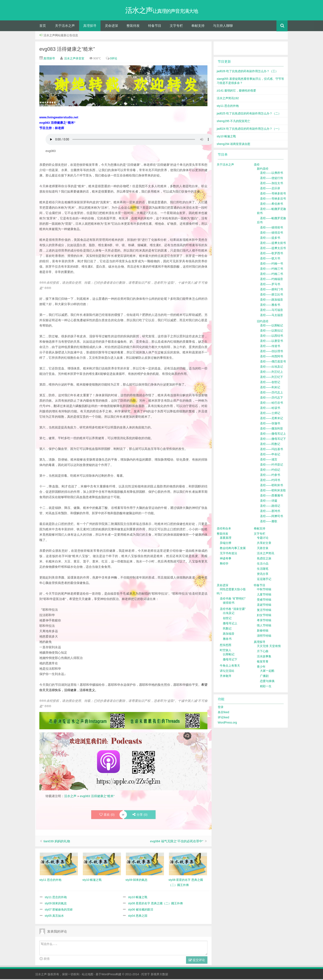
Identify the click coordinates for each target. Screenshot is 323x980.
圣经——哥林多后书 (273, 199)
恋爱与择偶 (267, 682)
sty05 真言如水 (54, 916)
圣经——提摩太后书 (273, 249)
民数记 (227, 629)
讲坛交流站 (227, 672)
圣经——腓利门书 (272, 290)
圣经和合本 (224, 529)
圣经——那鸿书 (270, 512)
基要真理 (226, 539)
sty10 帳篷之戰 (138, 898)
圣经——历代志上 (272, 393)
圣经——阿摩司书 (272, 517)
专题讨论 (263, 539)
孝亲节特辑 (264, 621)
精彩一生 (266, 687)
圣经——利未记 (270, 388)
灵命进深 (111, 26)
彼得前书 (229, 604)
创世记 (227, 619)
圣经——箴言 (269, 460)
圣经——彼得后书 (272, 233)
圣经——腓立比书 (272, 295)
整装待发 (133, 26)
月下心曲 (263, 652)
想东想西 (226, 646)
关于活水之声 (65, 26)
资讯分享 (263, 575)
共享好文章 (264, 544)
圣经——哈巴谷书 (272, 404)
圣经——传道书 (270, 347)
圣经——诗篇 (269, 501)
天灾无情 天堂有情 (269, 647)
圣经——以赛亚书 (272, 342)
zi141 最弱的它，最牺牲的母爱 (236, 91)
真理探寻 (90, 26)
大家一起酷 (267, 672)
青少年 (261, 667)
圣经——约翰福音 (272, 280)
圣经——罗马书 (270, 285)
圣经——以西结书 (272, 336)
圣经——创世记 (270, 383)
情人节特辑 (264, 626)
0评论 (114, 59)
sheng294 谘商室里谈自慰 (233, 145)
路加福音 (229, 634)
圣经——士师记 (270, 414)
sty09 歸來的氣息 (56, 904)
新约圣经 (263, 169)
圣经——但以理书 (272, 352)
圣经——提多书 (270, 239)
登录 (221, 708)
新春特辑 (263, 631)
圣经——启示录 (270, 189)
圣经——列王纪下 (272, 378)
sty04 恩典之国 (138, 916)
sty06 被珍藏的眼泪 (141, 910)
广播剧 (264, 677)
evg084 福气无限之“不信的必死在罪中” (177, 842)
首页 (43, 26)
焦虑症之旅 (264, 559)
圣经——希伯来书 (272, 205)
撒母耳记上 (230, 624)
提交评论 (197, 961)
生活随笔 (263, 569)
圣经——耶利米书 (272, 486)
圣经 (257, 165)
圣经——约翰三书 (272, 269)
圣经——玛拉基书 (272, 450)
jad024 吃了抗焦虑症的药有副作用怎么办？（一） (249, 129)
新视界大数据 (159, 975)
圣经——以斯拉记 (272, 331)
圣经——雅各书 (270, 306)
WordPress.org (227, 723)
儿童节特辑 (264, 595)
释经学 (224, 564)
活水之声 (70, 797)
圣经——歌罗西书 (272, 254)
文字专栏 (176, 26)
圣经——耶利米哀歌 (273, 491)
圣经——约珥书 (270, 481)
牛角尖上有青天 (230, 666)
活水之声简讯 (266, 554)
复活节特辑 (264, 611)
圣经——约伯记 (270, 471)
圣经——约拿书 (270, 476)
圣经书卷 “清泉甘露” (233, 610)
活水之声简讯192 (228, 99)
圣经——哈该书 (270, 409)
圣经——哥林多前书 (273, 194)
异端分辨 (226, 544)
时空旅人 (226, 651)
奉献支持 (198, 26)
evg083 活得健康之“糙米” (67, 50)
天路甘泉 (263, 549)
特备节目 (155, 26)
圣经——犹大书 (270, 259)
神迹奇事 (226, 559)
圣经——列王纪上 (272, 373)
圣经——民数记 (270, 445)
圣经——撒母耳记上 (273, 434)
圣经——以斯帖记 (272, 326)
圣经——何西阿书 (272, 357)
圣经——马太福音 (272, 316)
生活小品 (263, 564)
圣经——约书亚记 (272, 465)
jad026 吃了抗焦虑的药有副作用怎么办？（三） (247, 72)
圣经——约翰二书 (272, 275)
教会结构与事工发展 (233, 549)
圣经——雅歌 (269, 522)
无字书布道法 (228, 554)
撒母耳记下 (230, 660)
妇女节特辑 (264, 616)
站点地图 (88, 975)
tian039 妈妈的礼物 (57, 842)
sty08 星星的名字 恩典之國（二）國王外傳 (155, 904)
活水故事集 (264, 657)
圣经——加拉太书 (272, 184)
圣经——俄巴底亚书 (273, 362)
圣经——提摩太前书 (273, 244)
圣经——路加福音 (272, 300)
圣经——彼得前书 (272, 228)
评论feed (223, 718)
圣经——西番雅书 (272, 496)
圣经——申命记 (270, 455)
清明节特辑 (264, 636)
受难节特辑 (264, 600)
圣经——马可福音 (272, 311)
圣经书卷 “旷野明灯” (233, 599)
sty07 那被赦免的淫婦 (59, 910)
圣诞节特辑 (264, 606)
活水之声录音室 (74, 59)
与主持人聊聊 (223, 26)
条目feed (223, 713)
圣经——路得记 (270, 507)
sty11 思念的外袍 (56, 898)
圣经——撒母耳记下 (273, 440)
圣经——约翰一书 (272, 264)
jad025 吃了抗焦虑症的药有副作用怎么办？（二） (249, 114)
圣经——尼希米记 (272, 419)
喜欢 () (107, 815)
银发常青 (263, 662)
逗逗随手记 (264, 580)
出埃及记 (229, 614)
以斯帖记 (229, 655)
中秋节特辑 (264, 590)
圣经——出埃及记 (272, 367)
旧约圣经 (263, 322)
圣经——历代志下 (272, 398)
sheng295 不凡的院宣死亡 (233, 122)
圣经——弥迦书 (270, 424)
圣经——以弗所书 (272, 174)
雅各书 (227, 640)
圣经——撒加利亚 (272, 429)
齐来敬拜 (226, 677)
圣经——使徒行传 (272, 179)
